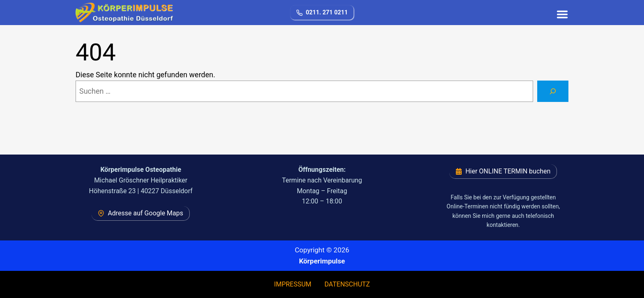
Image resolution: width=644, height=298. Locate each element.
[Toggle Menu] (561, 13)
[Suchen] (553, 91)
